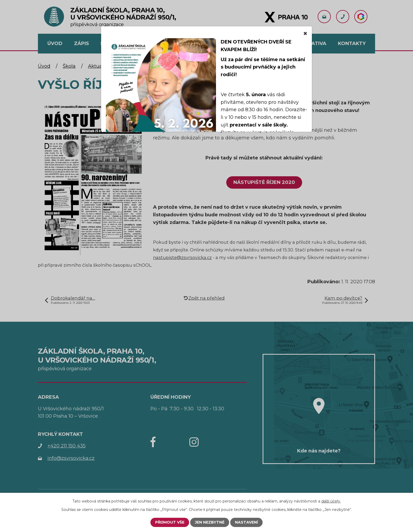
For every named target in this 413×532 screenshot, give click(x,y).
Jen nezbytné (210, 522)
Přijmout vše (170, 522)
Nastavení (246, 522)
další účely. (331, 501)
